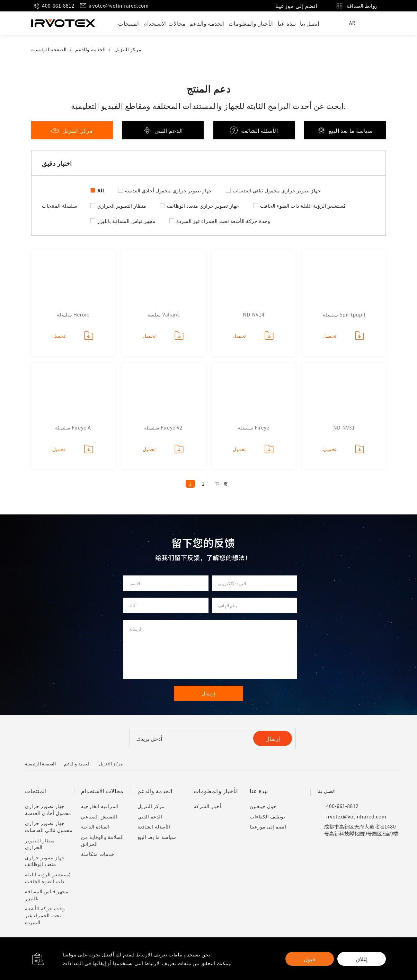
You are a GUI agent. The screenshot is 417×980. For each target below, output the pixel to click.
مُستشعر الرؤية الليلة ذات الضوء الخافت (303, 206)
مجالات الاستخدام (165, 23)
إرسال (273, 738)
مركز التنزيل (128, 49)
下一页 (221, 484)
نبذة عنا (287, 23)
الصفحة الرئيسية (49, 49)
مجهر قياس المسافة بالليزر (126, 221)
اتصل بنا (310, 23)
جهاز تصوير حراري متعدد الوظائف (203, 206)
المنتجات (129, 23)
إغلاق (362, 959)
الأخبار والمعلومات (251, 23)
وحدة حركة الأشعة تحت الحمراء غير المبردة (223, 221)
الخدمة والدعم (207, 23)
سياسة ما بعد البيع (345, 130)
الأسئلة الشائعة (254, 130)
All (101, 190)
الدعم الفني (163, 130)
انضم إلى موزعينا (296, 6)
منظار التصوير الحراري (122, 206)
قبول (309, 959)
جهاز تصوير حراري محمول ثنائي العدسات (277, 190)
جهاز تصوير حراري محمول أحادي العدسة (168, 190)
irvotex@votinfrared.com (114, 6)
